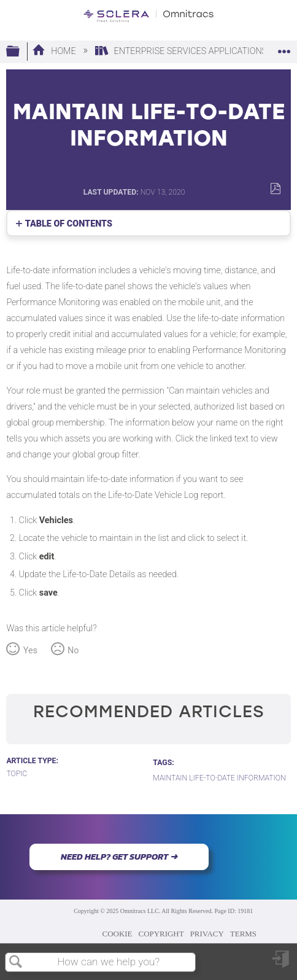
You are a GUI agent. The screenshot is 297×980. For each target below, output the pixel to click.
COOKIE (118, 934)
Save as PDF (275, 189)
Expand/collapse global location (284, 48)
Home (55, 51)
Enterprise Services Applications (182, 51)
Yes (30, 651)
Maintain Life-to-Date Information (219, 778)
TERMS (243, 934)
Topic (17, 774)
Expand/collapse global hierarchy (21, 52)
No (73, 651)
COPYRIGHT (161, 934)
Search (16, 962)
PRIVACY (207, 934)
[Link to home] (148, 16)
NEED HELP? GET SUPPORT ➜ (119, 857)
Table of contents (69, 224)
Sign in (282, 964)
